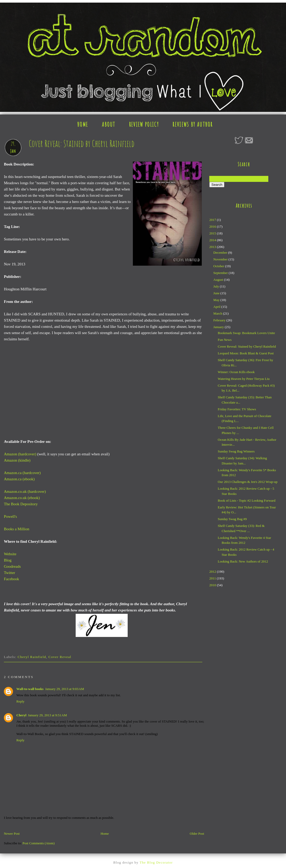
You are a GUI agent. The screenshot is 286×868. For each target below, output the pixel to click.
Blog (8, 560)
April (217, 307)
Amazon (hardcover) (20, 454)
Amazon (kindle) (17, 460)
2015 (213, 233)
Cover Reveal (60, 657)
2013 (213, 247)
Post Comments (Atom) (39, 843)
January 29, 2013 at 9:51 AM (47, 715)
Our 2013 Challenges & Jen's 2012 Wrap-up (248, 482)
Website (10, 554)
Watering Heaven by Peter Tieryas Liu (243, 379)
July (217, 286)
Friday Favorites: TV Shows (237, 409)
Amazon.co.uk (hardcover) (25, 492)
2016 (213, 226)
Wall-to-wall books (30, 689)
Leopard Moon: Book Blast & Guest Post (246, 353)
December (221, 253)
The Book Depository (21, 504)
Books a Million (17, 529)
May (217, 300)
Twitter (9, 573)
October (219, 266)
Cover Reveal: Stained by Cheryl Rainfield (247, 346)
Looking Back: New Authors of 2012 (243, 561)
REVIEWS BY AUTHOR (193, 124)
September (221, 273)
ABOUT (109, 124)
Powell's (10, 516)
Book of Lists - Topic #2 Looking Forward (246, 500)
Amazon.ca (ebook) (19, 479)
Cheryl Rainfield (32, 657)
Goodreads (12, 566)
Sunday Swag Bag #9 (232, 519)
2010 (213, 585)
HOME (83, 124)
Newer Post (12, 834)
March (218, 313)
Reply (20, 701)
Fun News (225, 340)
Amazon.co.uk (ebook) (22, 498)
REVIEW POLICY (144, 124)
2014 (213, 240)
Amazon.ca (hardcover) (22, 473)
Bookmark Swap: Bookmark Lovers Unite (246, 333)
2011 (213, 578)
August (219, 280)
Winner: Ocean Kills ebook (236, 372)
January (219, 327)
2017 (213, 220)
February (220, 320)
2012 (213, 572)
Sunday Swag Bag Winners (236, 451)
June (217, 293)
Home (105, 834)
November (221, 259)
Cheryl (21, 715)
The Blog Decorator (156, 862)
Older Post (197, 834)
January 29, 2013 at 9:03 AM (64, 689)
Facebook (11, 579)
